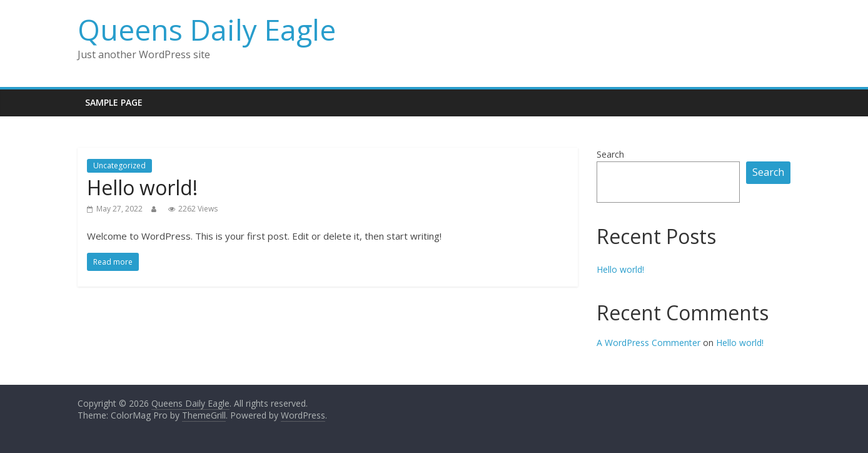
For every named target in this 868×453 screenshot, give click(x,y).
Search (610, 154)
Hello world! (142, 187)
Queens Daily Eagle (207, 29)
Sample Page (114, 102)
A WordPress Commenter (648, 343)
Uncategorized (119, 165)
